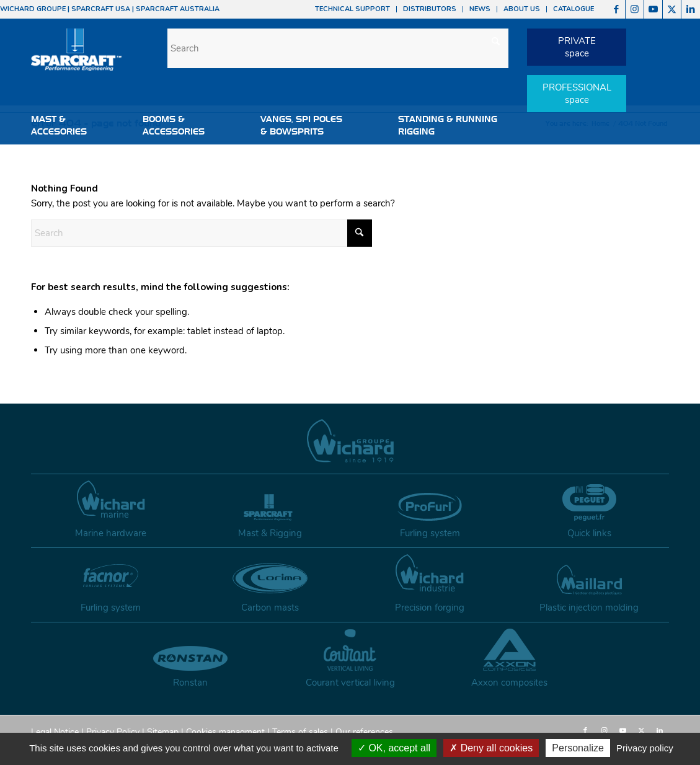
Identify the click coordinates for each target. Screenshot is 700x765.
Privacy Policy (113, 732)
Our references (364, 732)
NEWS (480, 9)
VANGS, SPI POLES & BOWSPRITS (301, 125)
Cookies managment (225, 732)
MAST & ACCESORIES (59, 125)
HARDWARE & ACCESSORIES (67, 156)
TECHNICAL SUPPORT (352, 9)
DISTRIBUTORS (430, 9)
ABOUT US (522, 9)
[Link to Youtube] (653, 9)
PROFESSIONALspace (577, 94)
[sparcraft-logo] (76, 56)
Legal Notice (55, 732)
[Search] (338, 48)
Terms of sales (300, 732)
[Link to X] (672, 9)
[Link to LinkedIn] (691, 9)
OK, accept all (394, 748)
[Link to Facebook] (616, 9)
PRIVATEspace (577, 47)
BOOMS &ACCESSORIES (174, 125)
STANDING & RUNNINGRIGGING (448, 125)
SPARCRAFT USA (101, 9)
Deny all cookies (491, 748)
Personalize (578, 748)
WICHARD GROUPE (33, 9)
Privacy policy (645, 748)
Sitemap (163, 732)
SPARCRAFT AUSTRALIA (178, 9)
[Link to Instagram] (635, 9)
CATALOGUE (574, 9)
